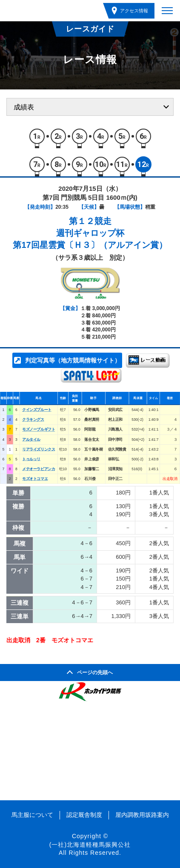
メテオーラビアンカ (39, 469)
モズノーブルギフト (39, 430)
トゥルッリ (31, 459)
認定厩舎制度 (84, 815)
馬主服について (32, 815)
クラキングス (33, 420)
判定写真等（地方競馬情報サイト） (73, 360)
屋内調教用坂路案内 (142, 815)
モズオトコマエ (35, 479)
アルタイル (31, 440)
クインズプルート (37, 410)
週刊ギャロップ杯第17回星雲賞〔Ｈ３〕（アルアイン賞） (90, 239)
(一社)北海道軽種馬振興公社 (90, 845)
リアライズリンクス (39, 449)
